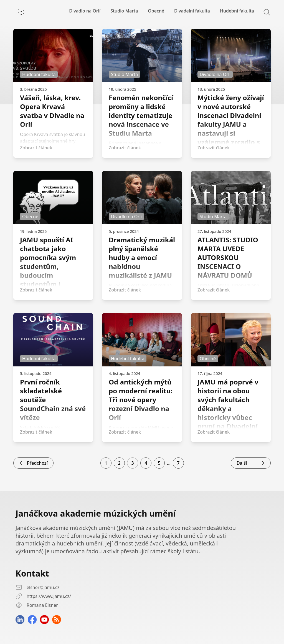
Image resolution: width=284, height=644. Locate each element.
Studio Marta (124, 11)
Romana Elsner (42, 605)
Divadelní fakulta (192, 11)
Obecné (156, 11)
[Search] (263, 12)
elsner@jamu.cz (43, 587)
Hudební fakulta (237, 11)
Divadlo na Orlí (85, 11)
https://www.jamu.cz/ (49, 596)
